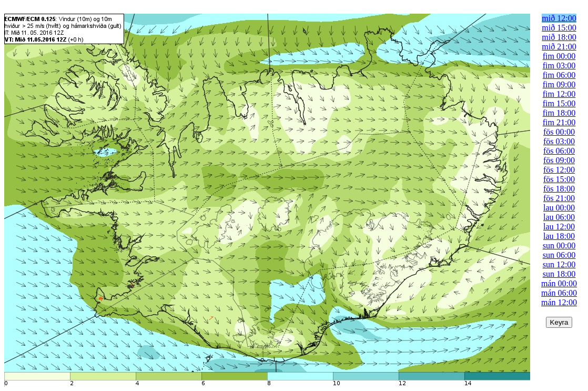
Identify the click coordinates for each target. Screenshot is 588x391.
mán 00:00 (559, 283)
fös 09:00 (559, 160)
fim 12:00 (559, 94)
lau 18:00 (559, 236)
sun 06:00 (559, 255)
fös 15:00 (559, 179)
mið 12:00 (559, 18)
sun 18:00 (559, 274)
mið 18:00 (559, 37)
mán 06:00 (559, 293)
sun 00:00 (559, 245)
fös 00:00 (559, 132)
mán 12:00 (559, 302)
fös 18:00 (559, 189)
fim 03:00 (559, 66)
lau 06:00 (559, 217)
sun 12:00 (559, 264)
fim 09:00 (559, 84)
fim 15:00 (559, 103)
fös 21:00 (559, 198)
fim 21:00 (559, 122)
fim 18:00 (559, 113)
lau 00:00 (559, 208)
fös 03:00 (559, 141)
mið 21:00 (559, 47)
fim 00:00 (559, 56)
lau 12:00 (559, 227)
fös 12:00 (559, 170)
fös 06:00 (559, 151)
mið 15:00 (559, 28)
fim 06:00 (559, 75)
